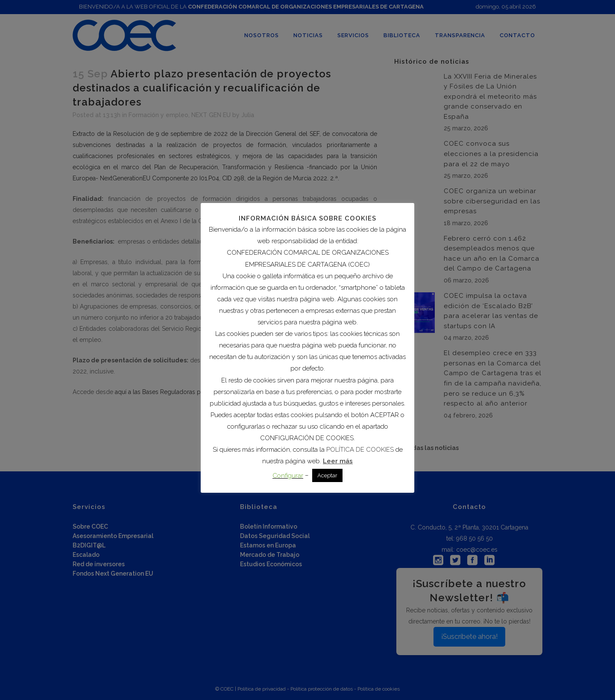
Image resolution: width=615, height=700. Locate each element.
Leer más (338, 461)
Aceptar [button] (327, 475)
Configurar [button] (288, 476)
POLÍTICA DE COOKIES (360, 450)
